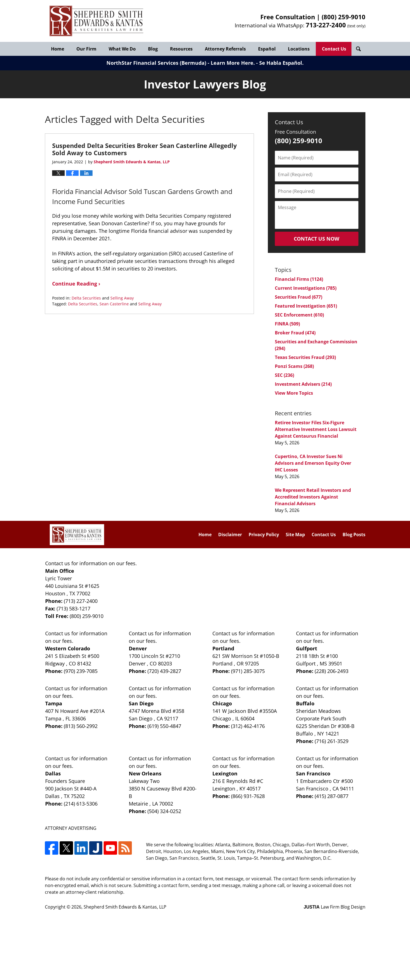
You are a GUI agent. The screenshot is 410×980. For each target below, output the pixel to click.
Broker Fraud (295, 333)
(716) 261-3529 (332, 741)
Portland (223, 648)
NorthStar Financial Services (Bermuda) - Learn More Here (180, 63)
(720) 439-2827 (164, 671)
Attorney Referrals (225, 49)
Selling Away (122, 298)
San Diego (141, 703)
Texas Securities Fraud (305, 357)
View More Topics (294, 393)
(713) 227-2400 (81, 601)
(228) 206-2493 (332, 671)
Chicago (222, 703)
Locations (299, 49)
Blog (153, 49)
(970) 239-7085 (81, 671)
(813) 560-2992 (81, 726)
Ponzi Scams (294, 366)
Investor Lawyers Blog (96, 21)
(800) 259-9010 (344, 17)
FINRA (287, 324)
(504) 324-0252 (164, 811)
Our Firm (86, 49)
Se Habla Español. (281, 63)
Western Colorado (68, 648)
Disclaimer (230, 535)
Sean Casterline (114, 304)
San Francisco (313, 773)
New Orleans (145, 773)
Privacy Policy (264, 535)
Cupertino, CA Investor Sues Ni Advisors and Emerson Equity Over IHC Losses (313, 463)
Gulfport (307, 648)
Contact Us (334, 49)
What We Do (122, 49)
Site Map (295, 535)
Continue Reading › (76, 284)
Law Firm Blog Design (335, 907)
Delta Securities (86, 298)
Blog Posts (354, 535)
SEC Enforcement (299, 315)
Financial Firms (299, 279)
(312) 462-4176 (248, 726)
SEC (284, 375)
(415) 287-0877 (332, 796)
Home (58, 49)
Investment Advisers (303, 384)
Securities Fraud (299, 297)
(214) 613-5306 (81, 804)
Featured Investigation (306, 306)
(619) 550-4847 (164, 726)
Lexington (225, 773)
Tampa (54, 703)
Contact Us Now (316, 239)
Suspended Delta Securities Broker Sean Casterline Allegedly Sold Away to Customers (145, 149)
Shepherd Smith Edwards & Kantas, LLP (125, 907)
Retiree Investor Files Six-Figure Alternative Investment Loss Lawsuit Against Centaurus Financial (316, 429)
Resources (181, 49)
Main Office (60, 571)
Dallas (53, 773)
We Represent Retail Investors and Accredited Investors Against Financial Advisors (313, 497)
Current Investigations (306, 288)
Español (267, 49)
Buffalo (305, 703)
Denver (138, 648)
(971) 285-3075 (248, 671)
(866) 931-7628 (248, 796)
